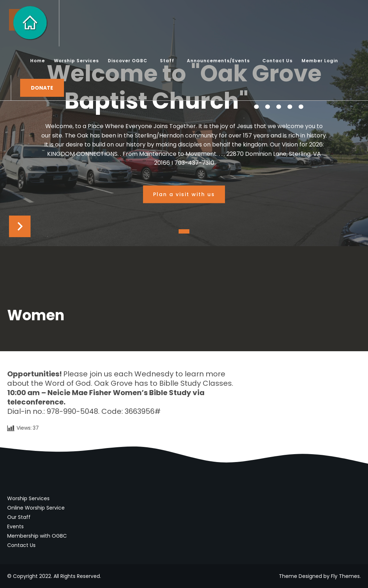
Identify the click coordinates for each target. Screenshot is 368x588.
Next (20, 226)
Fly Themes (345, 576)
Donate (42, 88)
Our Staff (19, 517)
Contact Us (21, 545)
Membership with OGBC (37, 536)
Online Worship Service (36, 508)
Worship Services (28, 498)
